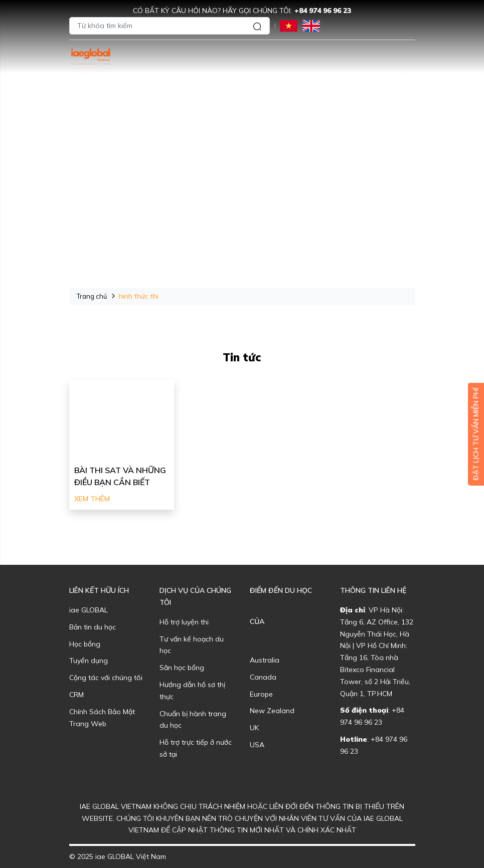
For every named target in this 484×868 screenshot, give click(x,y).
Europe (261, 694)
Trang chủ (92, 296)
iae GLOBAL (89, 610)
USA (257, 745)
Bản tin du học (93, 627)
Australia (265, 660)
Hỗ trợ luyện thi (184, 622)
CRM (76, 695)
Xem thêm (92, 499)
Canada (263, 677)
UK (254, 728)
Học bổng (85, 644)
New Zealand (272, 711)
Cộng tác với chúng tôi (106, 678)
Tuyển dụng (89, 661)
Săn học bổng (182, 668)
